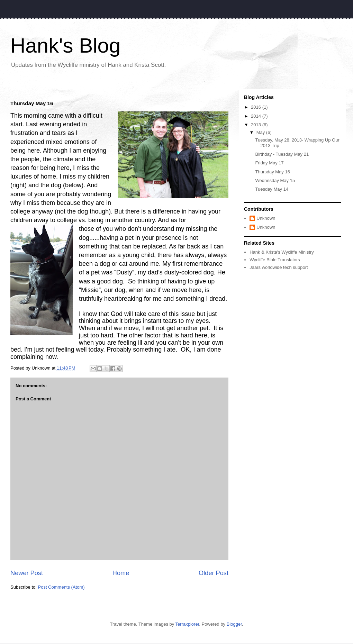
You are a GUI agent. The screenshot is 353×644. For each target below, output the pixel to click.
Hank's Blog (65, 46)
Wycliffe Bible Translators (275, 260)
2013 (257, 125)
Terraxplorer (187, 624)
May (261, 132)
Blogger (234, 624)
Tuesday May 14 (272, 189)
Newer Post (27, 573)
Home (121, 573)
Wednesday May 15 (275, 180)
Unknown (266, 218)
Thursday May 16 (272, 172)
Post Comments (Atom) (61, 587)
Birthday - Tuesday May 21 (282, 154)
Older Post (214, 573)
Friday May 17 (269, 163)
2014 (257, 116)
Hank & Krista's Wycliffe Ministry (282, 252)
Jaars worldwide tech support (279, 267)
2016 (257, 107)
